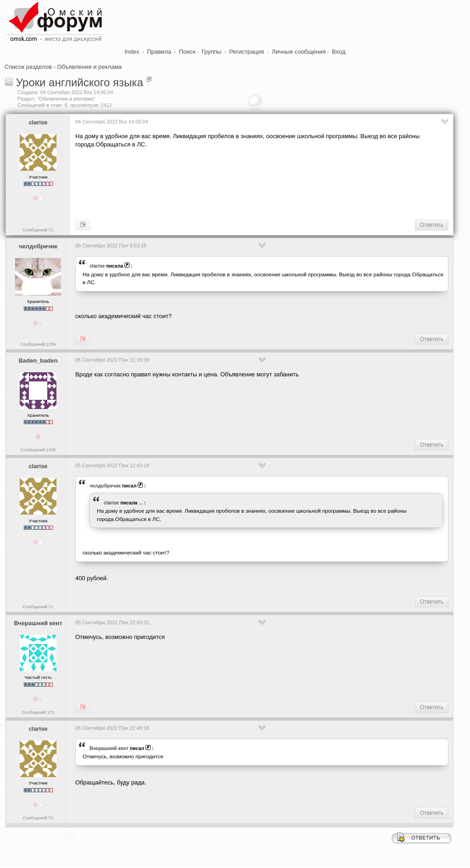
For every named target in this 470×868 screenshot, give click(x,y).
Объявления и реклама (89, 67)
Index (132, 52)
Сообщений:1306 (38, 450)
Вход (339, 52)
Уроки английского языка (80, 82)
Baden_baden (38, 361)
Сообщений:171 (38, 712)
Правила (159, 52)
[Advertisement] (242, 183)
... (141, 503)
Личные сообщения (299, 52)
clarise (38, 122)
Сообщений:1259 (38, 344)
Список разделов (28, 67)
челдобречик (38, 246)
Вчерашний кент (38, 623)
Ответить (432, 225)
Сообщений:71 (38, 230)
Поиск (187, 52)
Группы (211, 52)
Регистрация (246, 52)
